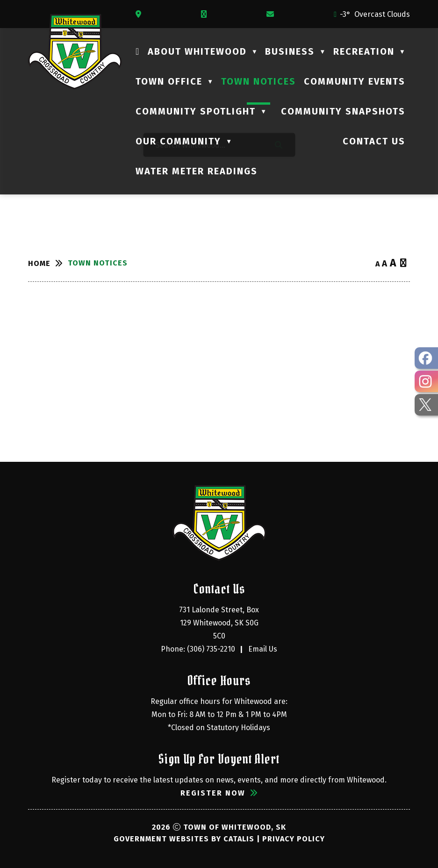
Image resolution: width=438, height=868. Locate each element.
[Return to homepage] (48, 264)
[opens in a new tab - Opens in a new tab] (426, 358)
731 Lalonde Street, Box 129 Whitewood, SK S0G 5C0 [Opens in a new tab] (220, 623)
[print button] (403, 263)
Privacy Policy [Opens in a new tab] (294, 839)
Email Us (263, 649)
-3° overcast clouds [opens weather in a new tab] (375, 14)
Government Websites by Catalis (184, 839)
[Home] (138, 51)
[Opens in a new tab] (141, 14)
